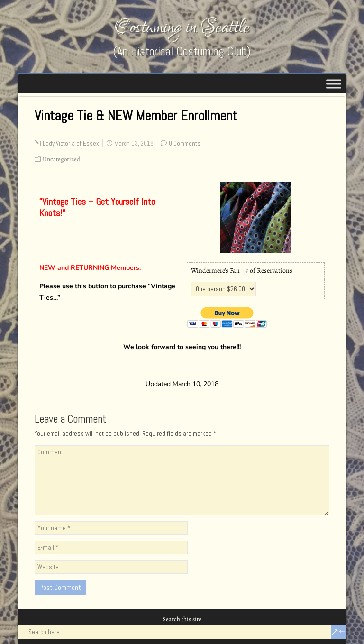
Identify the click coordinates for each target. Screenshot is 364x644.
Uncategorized (61, 159)
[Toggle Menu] (334, 84)
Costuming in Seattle (182, 27)
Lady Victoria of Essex (71, 143)
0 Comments (185, 143)
